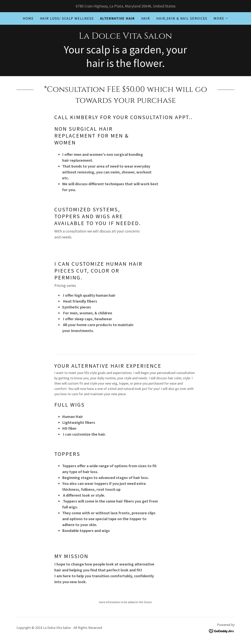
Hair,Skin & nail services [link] (182, 18)
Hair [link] (146, 18)
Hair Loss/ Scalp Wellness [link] (67, 18)
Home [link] (28, 18)
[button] (221, 18)
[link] (125, 37)
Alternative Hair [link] (117, 18)
